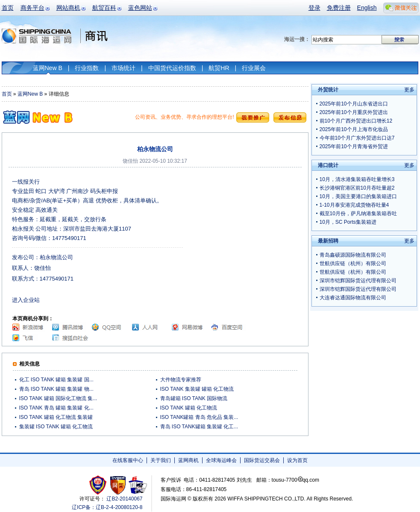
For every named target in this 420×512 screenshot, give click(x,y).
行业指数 (87, 68)
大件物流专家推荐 (181, 380)
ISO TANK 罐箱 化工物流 (189, 408)
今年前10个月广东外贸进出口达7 (357, 138)
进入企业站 (26, 300)
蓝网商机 (188, 460)
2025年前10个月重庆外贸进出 (354, 112)
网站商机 (68, 8)
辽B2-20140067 (124, 499)
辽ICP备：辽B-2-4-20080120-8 (107, 507)
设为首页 (297, 460)
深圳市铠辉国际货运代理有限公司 (358, 281)
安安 (137, 485)
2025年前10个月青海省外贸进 (354, 146)
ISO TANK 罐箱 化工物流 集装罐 (56, 417)
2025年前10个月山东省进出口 (354, 104)
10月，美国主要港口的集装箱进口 (358, 196)
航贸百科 (104, 8)
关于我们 (161, 460)
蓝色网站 (140, 8)
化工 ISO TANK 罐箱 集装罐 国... (56, 380)
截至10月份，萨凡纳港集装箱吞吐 (358, 214)
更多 (409, 90)
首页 (8, 8)
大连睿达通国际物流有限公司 (353, 298)
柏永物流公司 (56, 257)
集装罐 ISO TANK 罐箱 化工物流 (56, 427)
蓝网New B (48, 68)
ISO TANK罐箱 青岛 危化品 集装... (199, 417)
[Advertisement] (245, 231)
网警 (118, 485)
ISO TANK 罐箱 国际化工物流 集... (58, 398)
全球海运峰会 (221, 460)
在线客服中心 (128, 460)
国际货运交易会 (262, 460)
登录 (314, 8)
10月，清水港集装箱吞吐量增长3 (357, 179)
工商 (99, 485)
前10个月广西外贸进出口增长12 (356, 121)
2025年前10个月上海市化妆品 (354, 129)
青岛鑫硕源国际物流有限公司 (353, 255)
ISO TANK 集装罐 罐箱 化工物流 (197, 389)
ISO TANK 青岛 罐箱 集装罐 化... (56, 408)
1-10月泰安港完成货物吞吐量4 (354, 205)
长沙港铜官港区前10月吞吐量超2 (357, 188)
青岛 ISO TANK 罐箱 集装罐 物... (56, 389)
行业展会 (254, 68)
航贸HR (219, 68)
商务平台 (32, 8)
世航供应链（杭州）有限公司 (353, 263)
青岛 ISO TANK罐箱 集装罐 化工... (199, 427)
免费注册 (339, 8)
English (367, 8)
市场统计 (123, 68)
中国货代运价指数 (172, 68)
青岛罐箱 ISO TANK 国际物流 (194, 398)
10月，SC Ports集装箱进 (348, 222)
